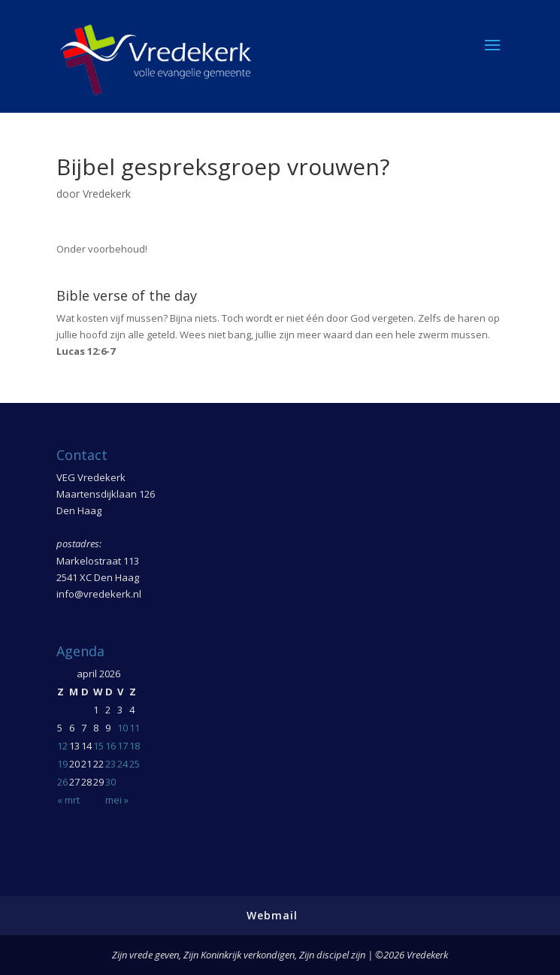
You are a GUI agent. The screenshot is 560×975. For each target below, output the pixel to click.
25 (135, 764)
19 (62, 764)
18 (135, 746)
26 (62, 782)
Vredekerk (107, 194)
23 (110, 764)
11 (135, 728)
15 (98, 746)
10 (123, 728)
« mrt (68, 800)
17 (123, 746)
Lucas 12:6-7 (86, 351)
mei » (117, 800)
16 (110, 746)
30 (110, 782)
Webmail (272, 915)
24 (123, 764)
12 (62, 746)
